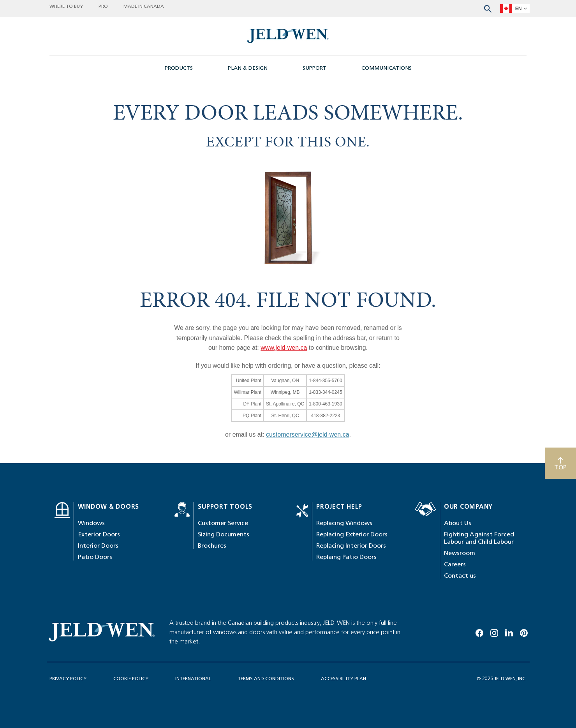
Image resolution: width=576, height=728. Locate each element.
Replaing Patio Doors (346, 557)
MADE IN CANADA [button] (144, 7)
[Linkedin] (509, 631)
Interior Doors (98, 546)
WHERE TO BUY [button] (66, 7)
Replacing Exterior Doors (352, 534)
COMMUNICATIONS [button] (387, 68)
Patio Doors (95, 557)
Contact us (460, 576)
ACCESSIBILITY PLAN (343, 678)
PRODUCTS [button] (179, 68)
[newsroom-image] (288, 36)
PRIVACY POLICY (68, 678)
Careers (455, 564)
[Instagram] (494, 631)
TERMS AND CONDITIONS (266, 678)
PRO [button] (103, 7)
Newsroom (460, 553)
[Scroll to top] (560, 463)
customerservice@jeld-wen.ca (308, 435)
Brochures (212, 546)
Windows (91, 523)
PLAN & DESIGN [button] (248, 68)
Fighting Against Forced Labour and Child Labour (479, 538)
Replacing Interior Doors (351, 546)
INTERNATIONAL (193, 678)
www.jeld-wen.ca (284, 348)
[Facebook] (479, 631)
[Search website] (488, 8)
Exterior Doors (99, 534)
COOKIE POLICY (131, 678)
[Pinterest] (524, 631)
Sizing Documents (224, 534)
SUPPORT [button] (314, 68)
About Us (458, 523)
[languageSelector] (515, 9)
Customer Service (223, 523)
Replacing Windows (344, 523)
